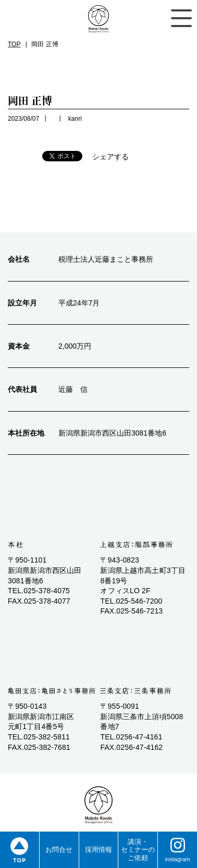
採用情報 (98, 850)
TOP (14, 44)
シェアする (110, 157)
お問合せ (59, 850)
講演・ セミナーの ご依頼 (138, 850)
